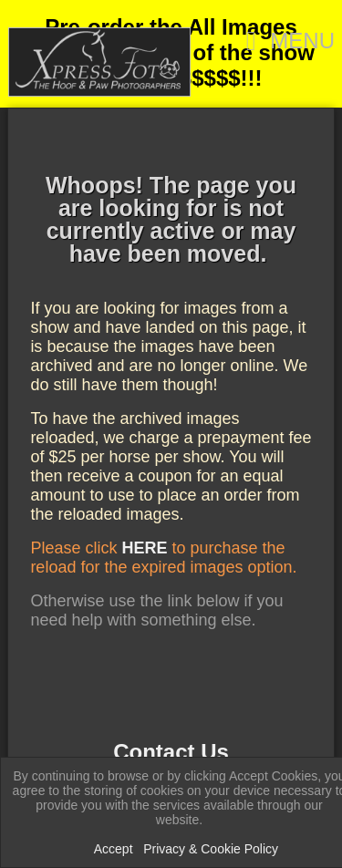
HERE (144, 548)
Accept (114, 849)
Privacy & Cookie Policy (211, 849)
